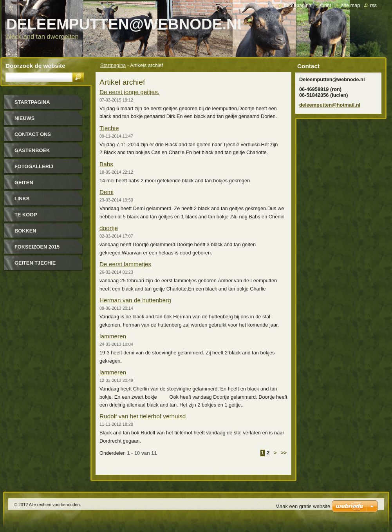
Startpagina (113, 65)
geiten (24, 182)
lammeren (113, 336)
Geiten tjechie (35, 263)
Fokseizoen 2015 (37, 247)
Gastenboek (32, 150)
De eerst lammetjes (125, 264)
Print (326, 5)
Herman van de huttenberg (135, 300)
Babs (106, 164)
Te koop (26, 215)
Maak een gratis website (303, 506)
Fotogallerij (34, 166)
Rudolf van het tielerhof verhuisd (143, 416)
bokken (25, 231)
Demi (107, 192)
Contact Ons (33, 134)
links (22, 199)
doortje (109, 228)
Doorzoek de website (35, 66)
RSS (373, 5)
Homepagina (298, 5)
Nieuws (24, 118)
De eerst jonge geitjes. (129, 92)
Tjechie (109, 128)
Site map (350, 5)
